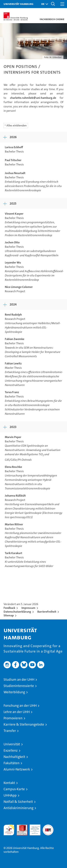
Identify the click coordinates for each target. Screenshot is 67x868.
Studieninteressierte (19, 686)
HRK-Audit (33, 828)
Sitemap (9, 615)
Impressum (28, 608)
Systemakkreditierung (48, 826)
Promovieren (13, 718)
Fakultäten (12, 763)
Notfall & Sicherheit (18, 802)
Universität (12, 744)
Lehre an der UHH (17, 712)
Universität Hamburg (18, 4)
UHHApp (10, 795)
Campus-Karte (14, 789)
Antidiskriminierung (18, 808)
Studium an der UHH (19, 680)
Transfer (10, 731)
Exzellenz (11, 750)
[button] (44, 4)
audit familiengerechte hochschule (9, 830)
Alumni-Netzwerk (17, 769)
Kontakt (9, 783)
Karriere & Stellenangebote (24, 724)
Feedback (9, 608)
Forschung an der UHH (20, 706)
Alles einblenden (17, 125)
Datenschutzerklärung (17, 612)
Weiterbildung (14, 692)
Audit (20, 826)
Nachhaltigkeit (14, 757)
